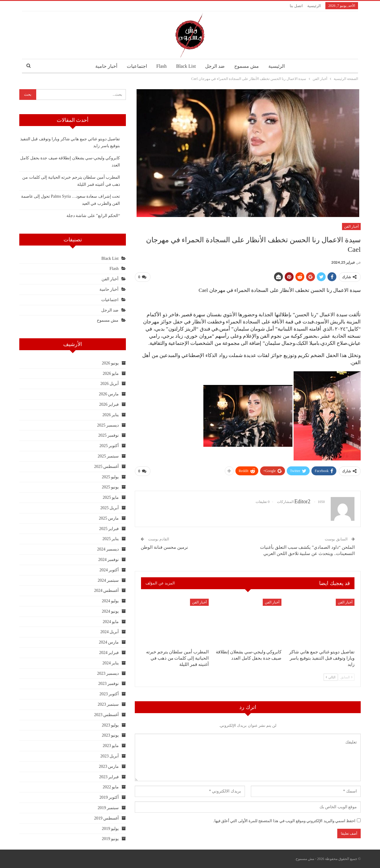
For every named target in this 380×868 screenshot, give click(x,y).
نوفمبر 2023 (109, 684)
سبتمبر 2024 (108, 580)
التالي (331, 677)
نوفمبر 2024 (109, 560)
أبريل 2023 (110, 756)
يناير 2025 (111, 539)
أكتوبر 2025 (109, 446)
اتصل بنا (296, 6)
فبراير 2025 (109, 529)
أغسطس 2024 (107, 591)
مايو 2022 (111, 787)
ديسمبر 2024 (108, 549)
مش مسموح (249, 66)
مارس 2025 (109, 518)
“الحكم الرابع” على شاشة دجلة (93, 216)
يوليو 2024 (110, 601)
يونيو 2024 (110, 611)
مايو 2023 (111, 746)
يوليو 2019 (110, 829)
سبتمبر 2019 (108, 808)
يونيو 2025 (110, 487)
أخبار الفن (351, 227)
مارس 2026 (109, 394)
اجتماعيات (135, 66)
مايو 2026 (111, 374)
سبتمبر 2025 (108, 456)
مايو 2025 (111, 497)
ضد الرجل (216, 66)
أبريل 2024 (110, 632)
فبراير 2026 (109, 404)
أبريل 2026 (110, 384)
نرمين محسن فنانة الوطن (164, 547)
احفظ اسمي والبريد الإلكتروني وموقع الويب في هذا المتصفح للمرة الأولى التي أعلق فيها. (285, 821)
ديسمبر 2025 (108, 425)
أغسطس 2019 (107, 818)
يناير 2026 (111, 415)
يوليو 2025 (110, 477)
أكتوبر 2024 (109, 570)
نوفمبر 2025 (109, 435)
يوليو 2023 (110, 725)
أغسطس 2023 (107, 715)
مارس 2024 (109, 642)
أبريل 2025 (110, 508)
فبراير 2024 (109, 653)
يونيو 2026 (110, 363)
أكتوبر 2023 (109, 694)
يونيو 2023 (110, 735)
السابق (346, 677)
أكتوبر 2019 (109, 797)
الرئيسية (314, 6)
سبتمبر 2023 (108, 704)
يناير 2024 (111, 663)
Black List (186, 66)
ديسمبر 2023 (108, 673)
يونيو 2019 (110, 839)
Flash (160, 66)
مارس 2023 (109, 766)
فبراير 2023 (109, 777)
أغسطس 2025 (107, 467)
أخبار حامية (103, 66)
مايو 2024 (111, 622)
